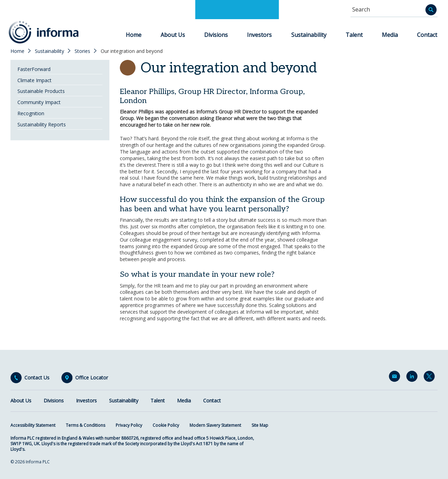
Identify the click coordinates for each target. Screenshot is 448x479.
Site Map (260, 425)
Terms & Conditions (86, 425)
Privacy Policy (129, 425)
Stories (82, 51)
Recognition (31, 113)
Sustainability (309, 35)
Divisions (216, 35)
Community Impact (39, 102)
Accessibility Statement (33, 425)
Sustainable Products (41, 91)
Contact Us (37, 378)
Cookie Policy (166, 425)
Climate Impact (34, 80)
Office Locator (92, 378)
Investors (259, 35)
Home (134, 35)
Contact (427, 35)
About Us (173, 35)
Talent (354, 35)
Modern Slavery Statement (215, 425)
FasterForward (34, 69)
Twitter (431, 378)
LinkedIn (413, 378)
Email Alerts (396, 378)
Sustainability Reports (42, 124)
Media (390, 35)
